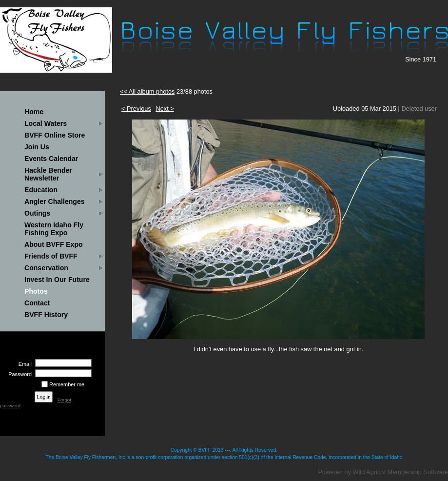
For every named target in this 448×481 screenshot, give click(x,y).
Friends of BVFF (51, 256)
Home (34, 112)
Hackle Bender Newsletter (48, 174)
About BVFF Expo (54, 244)
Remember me (67, 384)
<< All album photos (147, 91)
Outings (37, 213)
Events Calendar (51, 159)
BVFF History (46, 315)
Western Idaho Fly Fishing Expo (54, 229)
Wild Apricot (369, 472)
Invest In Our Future (57, 280)
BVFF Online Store (55, 135)
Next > (165, 109)
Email (23, 364)
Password (18, 374)
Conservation (46, 268)
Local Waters (46, 123)
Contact (37, 303)
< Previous (136, 109)
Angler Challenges (55, 201)
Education (41, 190)
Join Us (37, 147)
